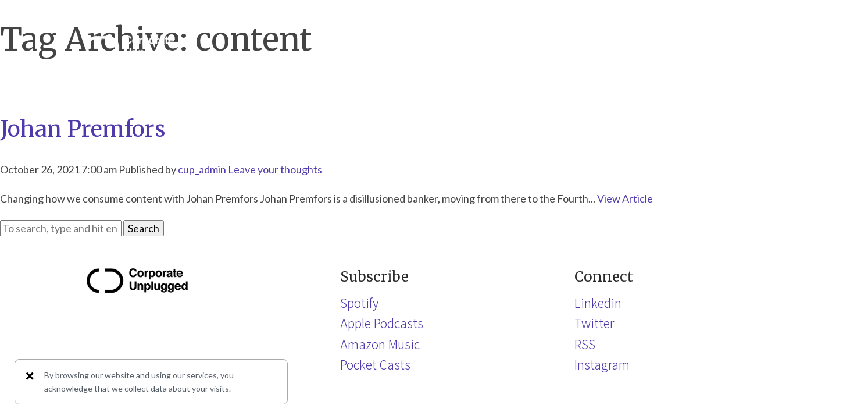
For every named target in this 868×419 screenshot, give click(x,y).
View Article (625, 198)
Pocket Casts (375, 364)
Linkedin (598, 303)
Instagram (602, 364)
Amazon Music (380, 344)
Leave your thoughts (275, 169)
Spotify (359, 303)
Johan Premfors (83, 129)
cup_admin (202, 169)
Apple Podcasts (382, 323)
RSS (585, 344)
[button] (771, 47)
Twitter (594, 323)
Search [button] (144, 228)
